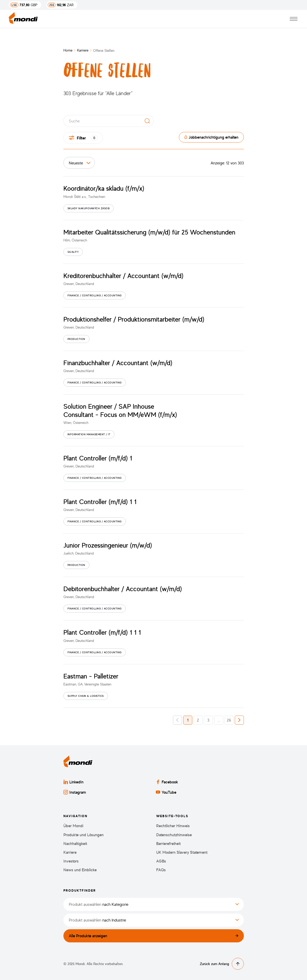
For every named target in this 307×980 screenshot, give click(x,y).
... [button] (219, 720)
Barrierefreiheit (168, 844)
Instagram (75, 792)
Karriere (83, 50)
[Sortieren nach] (79, 163)
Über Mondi (73, 826)
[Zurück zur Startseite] (23, 19)
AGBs (161, 861)
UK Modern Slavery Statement (182, 852)
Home (68, 50)
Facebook (167, 782)
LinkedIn (73, 782)
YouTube (166, 792)
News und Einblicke (80, 870)
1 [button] (188, 720)
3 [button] (208, 720)
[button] (177, 720)
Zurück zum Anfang (222, 964)
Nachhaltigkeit (75, 844)
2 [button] (198, 720)
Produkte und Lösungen (84, 835)
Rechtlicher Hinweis (173, 826)
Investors (71, 861)
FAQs (161, 870)
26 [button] (229, 720)
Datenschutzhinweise (174, 835)
